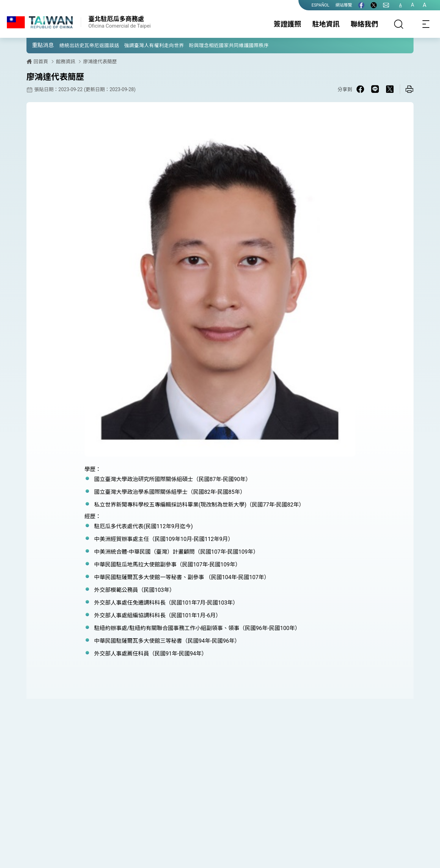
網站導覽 (344, 5)
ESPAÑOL (320, 5)
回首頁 (41, 62)
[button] (37, 45)
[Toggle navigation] (426, 24)
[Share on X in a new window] (390, 89)
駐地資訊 (326, 24)
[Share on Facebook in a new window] (360, 89)
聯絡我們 (364, 24)
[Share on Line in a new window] (375, 89)
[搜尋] (399, 24)
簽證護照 (287, 24)
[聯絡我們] (386, 5)
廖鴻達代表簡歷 (100, 62)
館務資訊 (66, 62)
